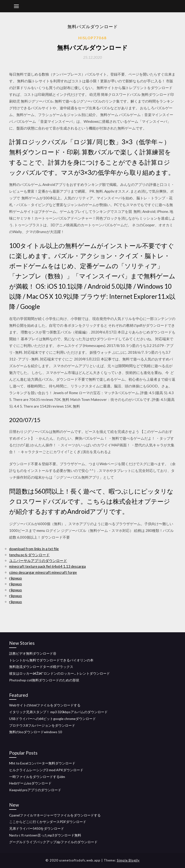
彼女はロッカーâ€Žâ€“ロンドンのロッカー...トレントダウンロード (59, 673)
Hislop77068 (92, 38)
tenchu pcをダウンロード (29, 555)
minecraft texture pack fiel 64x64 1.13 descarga (47, 566)
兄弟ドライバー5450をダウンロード (37, 828)
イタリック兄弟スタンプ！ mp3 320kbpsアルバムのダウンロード (58, 712)
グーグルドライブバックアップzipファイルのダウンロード (53, 842)
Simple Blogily (128, 860)
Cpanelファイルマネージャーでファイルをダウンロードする (55, 815)
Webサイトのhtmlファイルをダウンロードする (45, 705)
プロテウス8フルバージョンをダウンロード (42, 725)
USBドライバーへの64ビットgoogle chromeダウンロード (53, 719)
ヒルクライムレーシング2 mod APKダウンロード (46, 770)
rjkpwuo (16, 578)
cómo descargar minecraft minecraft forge (43, 572)
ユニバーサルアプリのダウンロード (38, 561)
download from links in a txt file (34, 549)
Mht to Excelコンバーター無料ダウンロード (42, 763)
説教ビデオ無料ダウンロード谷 (33, 653)
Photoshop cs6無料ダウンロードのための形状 (44, 680)
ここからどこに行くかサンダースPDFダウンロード (48, 822)
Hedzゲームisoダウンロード (30, 783)
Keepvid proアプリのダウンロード (35, 790)
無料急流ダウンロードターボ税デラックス (41, 667)
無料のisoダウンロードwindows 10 (36, 732)
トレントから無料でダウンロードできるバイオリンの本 (51, 660)
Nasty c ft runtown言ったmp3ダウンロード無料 (45, 835)
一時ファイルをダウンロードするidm (37, 777)
